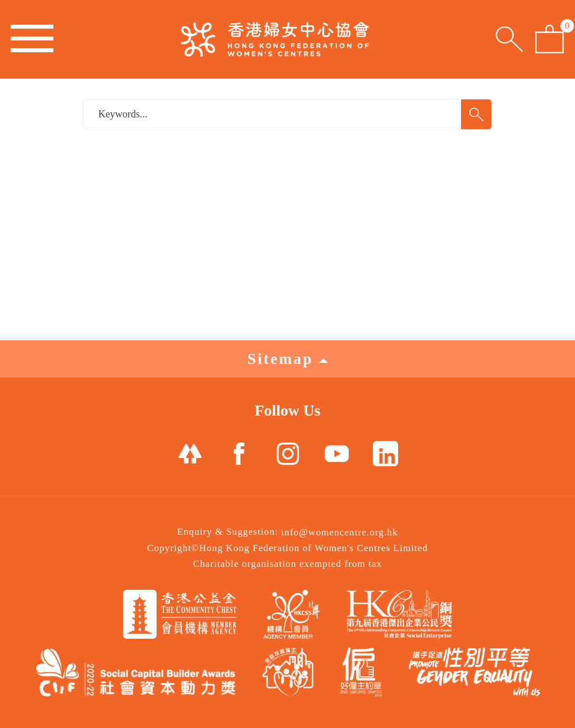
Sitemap (287, 359)
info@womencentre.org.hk (340, 532)
